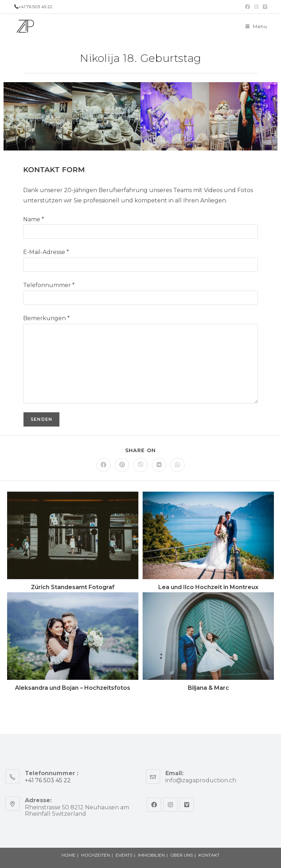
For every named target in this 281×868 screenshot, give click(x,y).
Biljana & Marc (208, 688)
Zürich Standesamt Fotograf (73, 587)
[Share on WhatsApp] (177, 465)
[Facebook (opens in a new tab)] (248, 7)
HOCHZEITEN (96, 855)
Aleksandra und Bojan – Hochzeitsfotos (73, 688)
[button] (12, 116)
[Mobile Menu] (256, 26)
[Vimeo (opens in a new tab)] (264, 7)
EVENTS (124, 855)
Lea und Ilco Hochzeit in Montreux (208, 587)
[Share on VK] (159, 465)
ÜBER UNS (182, 855)
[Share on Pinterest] (122, 465)
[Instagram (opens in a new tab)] (256, 7)
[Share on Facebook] (104, 465)
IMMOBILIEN (151, 855)
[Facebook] (154, 805)
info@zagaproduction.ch (201, 780)
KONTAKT (209, 855)
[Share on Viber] (140, 465)
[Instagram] (170, 805)
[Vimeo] (187, 805)
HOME (68, 855)
